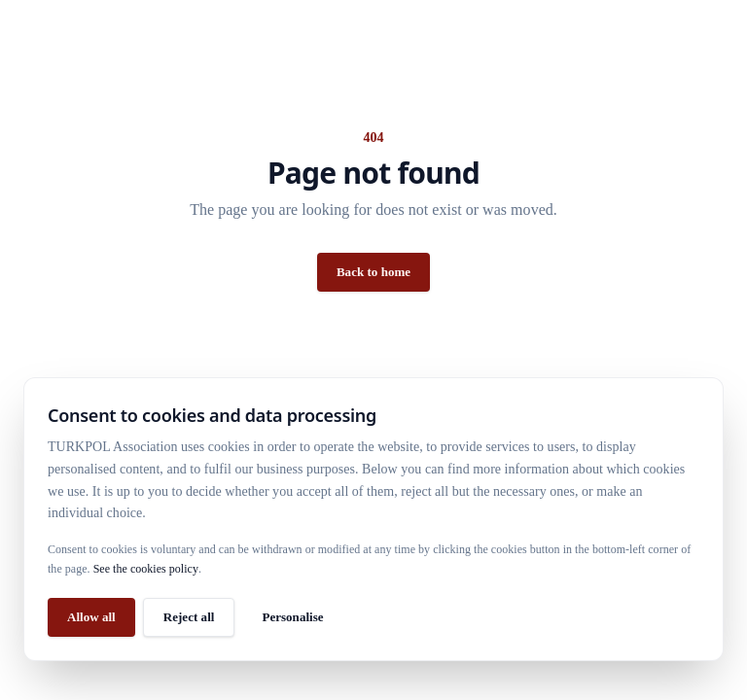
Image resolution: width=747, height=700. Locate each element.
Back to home (373, 272)
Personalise (292, 617)
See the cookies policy (146, 569)
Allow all (91, 617)
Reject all (189, 617)
